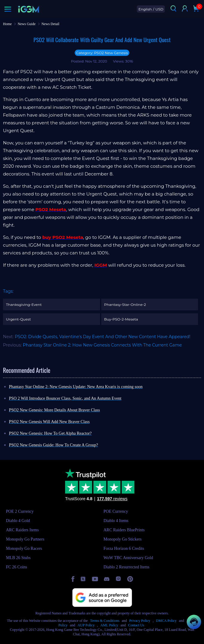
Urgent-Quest (18, 319)
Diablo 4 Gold (18, 521)
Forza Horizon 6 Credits (124, 548)
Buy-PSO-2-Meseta (121, 319)
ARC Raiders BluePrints (124, 530)
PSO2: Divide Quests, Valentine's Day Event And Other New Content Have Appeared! (102, 337)
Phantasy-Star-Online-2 (125, 305)
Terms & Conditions (105, 621)
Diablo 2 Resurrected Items (127, 567)
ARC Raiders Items (22, 530)
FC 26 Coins (17, 567)
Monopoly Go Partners (25, 539)
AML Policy (109, 625)
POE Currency (116, 511)
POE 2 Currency (20, 511)
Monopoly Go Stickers (123, 539)
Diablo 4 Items (116, 521)
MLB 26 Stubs (18, 558)
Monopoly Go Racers (24, 548)
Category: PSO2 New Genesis (102, 53)
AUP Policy (86, 625)
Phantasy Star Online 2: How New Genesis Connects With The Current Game (102, 345)
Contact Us (136, 625)
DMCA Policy (166, 621)
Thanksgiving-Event (24, 305)
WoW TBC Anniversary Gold (128, 558)
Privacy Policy (140, 621)
